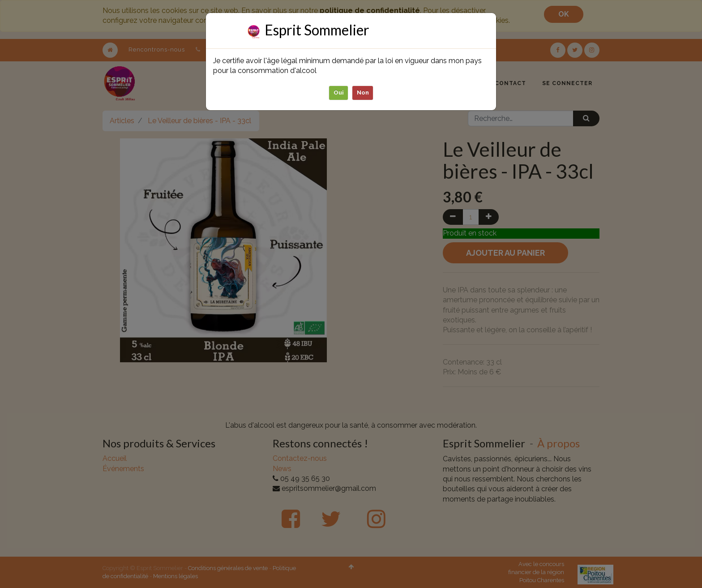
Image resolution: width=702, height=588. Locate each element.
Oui (339, 92)
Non (363, 92)
